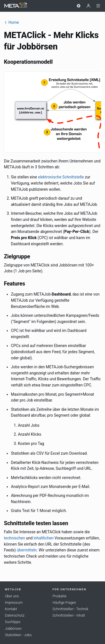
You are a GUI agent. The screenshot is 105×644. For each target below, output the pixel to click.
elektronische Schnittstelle (61, 177)
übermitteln (27, 550)
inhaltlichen (44, 538)
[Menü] (98, 6)
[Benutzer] (88, 6)
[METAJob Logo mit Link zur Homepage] (16, 6)
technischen (15, 538)
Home (11, 22)
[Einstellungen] (79, 6)
